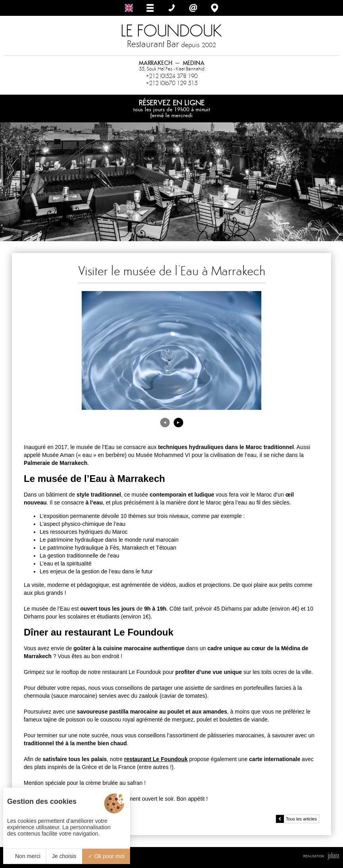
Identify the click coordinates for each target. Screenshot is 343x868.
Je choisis (64, 856)
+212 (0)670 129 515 (172, 83)
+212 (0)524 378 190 (172, 76)
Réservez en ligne (171, 108)
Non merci (25, 856)
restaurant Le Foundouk (156, 759)
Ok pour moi (106, 856)
